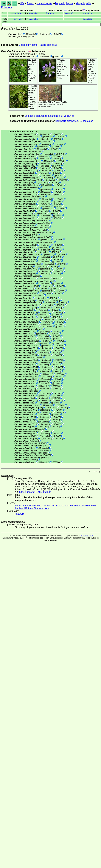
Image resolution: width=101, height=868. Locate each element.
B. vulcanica (67, 116)
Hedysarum (18, 19)
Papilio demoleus (48, 45)
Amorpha (33, 13)
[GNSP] (31, 36)
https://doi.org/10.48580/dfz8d (35, 492)
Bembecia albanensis (67, 121)
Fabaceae (7, 7)
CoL (20, 34)
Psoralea (50, 13)
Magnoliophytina (64, 3)
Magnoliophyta (44, 3)
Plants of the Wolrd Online (28, 506)
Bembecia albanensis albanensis (42, 116)
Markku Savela (87, 536)
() (68, 13)
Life (22, 3)
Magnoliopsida (83, 3)
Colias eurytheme (28, 45)
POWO (57, 34)
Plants (30, 3)
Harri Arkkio (31, 81)
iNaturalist (31, 34)
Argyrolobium (17, 13)
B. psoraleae (86, 121)
